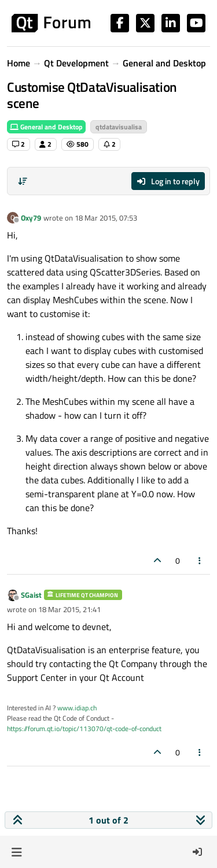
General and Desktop (46, 127)
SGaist (31, 595)
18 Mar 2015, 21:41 (69, 609)
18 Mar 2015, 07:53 (106, 218)
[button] (16, 852)
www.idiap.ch (77, 708)
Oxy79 (31, 218)
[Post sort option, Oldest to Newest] (23, 181)
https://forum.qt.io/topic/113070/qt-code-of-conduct (84, 729)
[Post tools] (200, 560)
